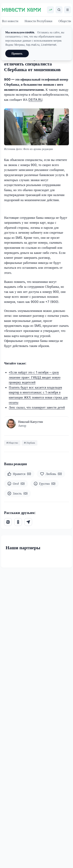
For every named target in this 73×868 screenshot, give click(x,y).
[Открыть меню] (68, 10)
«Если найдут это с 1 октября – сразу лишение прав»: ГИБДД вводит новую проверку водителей (35, 377)
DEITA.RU (35, 100)
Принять (17, 53)
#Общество (12, 443)
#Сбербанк (29, 443)
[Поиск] (59, 10)
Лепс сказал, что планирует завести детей (37, 407)
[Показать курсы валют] (50, 10)
